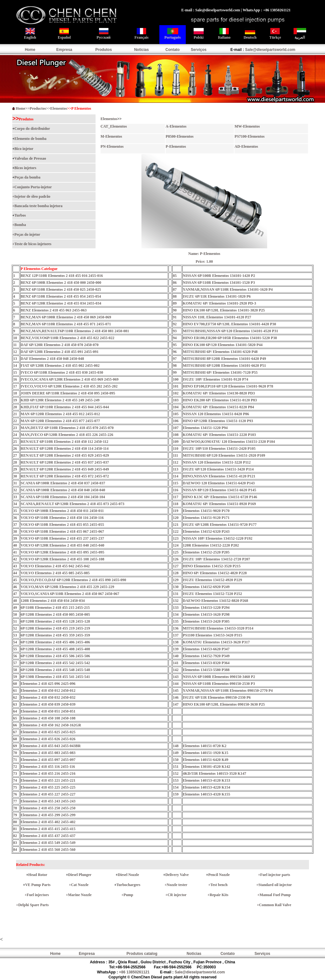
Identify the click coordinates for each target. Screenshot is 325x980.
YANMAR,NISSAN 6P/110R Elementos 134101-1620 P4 (228, 289)
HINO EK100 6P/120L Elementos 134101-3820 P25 (224, 310)
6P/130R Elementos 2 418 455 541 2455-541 (55, 677)
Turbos (20, 215)
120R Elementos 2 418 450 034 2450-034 (53, 601)
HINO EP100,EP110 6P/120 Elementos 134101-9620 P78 (228, 386)
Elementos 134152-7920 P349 (206, 656)
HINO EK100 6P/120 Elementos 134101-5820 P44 (223, 345)
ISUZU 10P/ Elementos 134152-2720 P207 (217, 559)
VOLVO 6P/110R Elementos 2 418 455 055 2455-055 (62, 525)
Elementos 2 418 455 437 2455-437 (48, 836)
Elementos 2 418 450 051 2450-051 (48, 711)
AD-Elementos (246, 146)
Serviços (199, 50)
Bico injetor (24, 149)
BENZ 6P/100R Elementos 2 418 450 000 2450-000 (61, 283)
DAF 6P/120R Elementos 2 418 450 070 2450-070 (60, 345)
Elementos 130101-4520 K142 (207, 767)
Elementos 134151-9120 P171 (206, 518)
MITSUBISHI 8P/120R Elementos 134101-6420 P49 (225, 359)
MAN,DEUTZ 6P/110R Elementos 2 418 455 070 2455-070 (67, 428)
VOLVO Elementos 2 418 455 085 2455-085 (55, 573)
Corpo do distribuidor (32, 129)
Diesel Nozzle (129, 875)
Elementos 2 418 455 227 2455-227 (48, 794)
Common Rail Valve (275, 905)
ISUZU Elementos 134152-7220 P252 (212, 594)
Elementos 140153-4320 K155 (207, 794)
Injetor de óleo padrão (32, 196)
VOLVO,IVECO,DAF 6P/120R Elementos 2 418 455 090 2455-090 (74, 580)
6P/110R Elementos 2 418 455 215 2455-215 (55, 608)
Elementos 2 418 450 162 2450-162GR (51, 725)
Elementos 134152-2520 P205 (206, 552)
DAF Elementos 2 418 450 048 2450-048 (52, 359)
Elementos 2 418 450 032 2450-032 (48, 697)
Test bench (219, 885)
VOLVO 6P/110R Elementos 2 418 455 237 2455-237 (62, 538)
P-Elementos (176, 146)
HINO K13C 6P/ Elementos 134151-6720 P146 (220, 497)
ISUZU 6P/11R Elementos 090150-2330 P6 (217, 697)
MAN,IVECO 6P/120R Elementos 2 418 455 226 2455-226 (67, 435)
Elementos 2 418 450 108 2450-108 (48, 718)
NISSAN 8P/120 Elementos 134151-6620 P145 (220, 490)
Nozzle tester (177, 885)
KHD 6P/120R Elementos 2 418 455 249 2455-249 (60, 400)
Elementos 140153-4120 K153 (207, 780)
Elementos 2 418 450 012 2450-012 (48, 691)
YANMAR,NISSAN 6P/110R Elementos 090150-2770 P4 (228, 691)
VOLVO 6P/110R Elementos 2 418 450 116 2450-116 (62, 518)
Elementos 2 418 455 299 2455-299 (48, 815)
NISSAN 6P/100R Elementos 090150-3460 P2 (219, 677)
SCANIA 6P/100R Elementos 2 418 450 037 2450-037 (63, 483)
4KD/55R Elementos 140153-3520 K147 (215, 774)
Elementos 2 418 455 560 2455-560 (48, 850)
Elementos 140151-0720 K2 (205, 746)
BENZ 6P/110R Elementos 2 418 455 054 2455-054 (61, 296)
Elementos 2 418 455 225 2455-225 (48, 787)
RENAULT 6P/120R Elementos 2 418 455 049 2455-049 (65, 469)
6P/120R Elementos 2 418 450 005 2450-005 (55, 614)
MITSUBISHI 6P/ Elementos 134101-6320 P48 (220, 352)
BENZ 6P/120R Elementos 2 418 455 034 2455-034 (61, 303)
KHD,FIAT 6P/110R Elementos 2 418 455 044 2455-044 (65, 407)
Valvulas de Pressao (30, 158)
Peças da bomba (28, 177)
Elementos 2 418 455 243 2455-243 (48, 801)
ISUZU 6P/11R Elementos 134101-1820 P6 (217, 296)
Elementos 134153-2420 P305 (206, 621)
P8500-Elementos (180, 136)
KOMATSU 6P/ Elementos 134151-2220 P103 (219, 435)
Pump (128, 895)
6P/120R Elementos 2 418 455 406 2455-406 (55, 642)
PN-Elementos (112, 146)
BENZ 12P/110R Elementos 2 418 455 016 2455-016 (62, 276)
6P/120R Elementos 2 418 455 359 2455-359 (55, 635)
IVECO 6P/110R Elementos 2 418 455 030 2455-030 (62, 372)
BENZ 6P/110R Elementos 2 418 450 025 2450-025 (61, 289)
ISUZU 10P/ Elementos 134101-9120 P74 (216, 379)
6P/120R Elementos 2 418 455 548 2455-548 (55, 670)
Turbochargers (128, 885)
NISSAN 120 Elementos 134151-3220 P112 (217, 462)
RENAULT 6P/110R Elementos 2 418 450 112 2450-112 (65, 442)
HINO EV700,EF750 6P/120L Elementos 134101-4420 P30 (230, 324)
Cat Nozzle (80, 885)
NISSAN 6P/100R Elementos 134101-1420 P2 (219, 276)
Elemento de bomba (30, 139)
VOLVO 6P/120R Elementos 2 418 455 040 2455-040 (63, 545)
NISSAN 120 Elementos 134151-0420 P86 (216, 414)
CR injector (177, 895)
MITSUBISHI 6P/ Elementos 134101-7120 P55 (220, 372)
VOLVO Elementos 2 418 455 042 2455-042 (55, 566)
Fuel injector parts (275, 875)
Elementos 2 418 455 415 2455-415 (48, 829)
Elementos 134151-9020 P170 (206, 511)
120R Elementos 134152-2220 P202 (211, 545)
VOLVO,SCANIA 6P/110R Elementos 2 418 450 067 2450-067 (70, 594)
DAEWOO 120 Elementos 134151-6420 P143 (219, 483)
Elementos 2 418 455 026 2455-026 (48, 739)
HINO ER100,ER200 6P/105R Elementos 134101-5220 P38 (230, 338)
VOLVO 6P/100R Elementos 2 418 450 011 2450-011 (62, 511)
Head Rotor (38, 875)
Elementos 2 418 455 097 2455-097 (48, 760)
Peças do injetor (27, 234)
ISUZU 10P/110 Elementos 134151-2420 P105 (219, 449)
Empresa (64, 50)
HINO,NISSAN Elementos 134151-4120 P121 (219, 476)
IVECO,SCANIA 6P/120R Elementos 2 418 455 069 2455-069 (70, 379)
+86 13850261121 (134, 972)
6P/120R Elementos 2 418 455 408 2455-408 (55, 649)
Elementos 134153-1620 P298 (206, 614)
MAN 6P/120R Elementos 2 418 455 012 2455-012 (60, 414)
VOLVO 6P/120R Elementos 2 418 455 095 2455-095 (63, 552)
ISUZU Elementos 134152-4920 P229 (212, 580)
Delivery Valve (177, 875)
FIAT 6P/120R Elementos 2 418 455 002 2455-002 (60, 366)
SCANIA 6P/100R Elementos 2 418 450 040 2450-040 (63, 490)
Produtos (104, 50)
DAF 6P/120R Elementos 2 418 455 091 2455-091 (60, 352)
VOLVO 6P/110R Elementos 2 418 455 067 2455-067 (62, 531)
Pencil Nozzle (219, 875)
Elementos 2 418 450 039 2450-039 (48, 704)
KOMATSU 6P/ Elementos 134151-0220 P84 (218, 407)
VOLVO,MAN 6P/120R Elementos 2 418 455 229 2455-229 (68, 587)
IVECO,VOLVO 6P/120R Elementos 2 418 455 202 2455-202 (69, 386)
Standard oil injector (275, 885)
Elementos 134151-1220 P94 (205, 428)
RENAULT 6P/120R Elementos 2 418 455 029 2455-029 (65, 455)
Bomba (20, 225)
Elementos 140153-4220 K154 (207, 787)
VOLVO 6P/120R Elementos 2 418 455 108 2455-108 (63, 559)
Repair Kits (219, 895)
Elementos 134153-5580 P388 (206, 670)
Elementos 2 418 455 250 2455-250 (48, 808)
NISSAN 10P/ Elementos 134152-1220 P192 (218, 538)
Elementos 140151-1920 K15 (206, 753)
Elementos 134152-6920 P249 (206, 587)
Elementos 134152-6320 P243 (206, 531)
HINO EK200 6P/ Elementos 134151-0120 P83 (220, 400)
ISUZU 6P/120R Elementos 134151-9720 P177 (220, 525)
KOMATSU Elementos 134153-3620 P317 (216, 642)
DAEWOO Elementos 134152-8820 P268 (216, 601)
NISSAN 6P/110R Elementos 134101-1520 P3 (219, 283)
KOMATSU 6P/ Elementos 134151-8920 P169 (219, 504)
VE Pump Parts (38, 885)
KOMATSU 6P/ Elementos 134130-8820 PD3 (219, 393)
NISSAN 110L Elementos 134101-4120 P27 (217, 317)
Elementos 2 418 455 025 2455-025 (48, 732)
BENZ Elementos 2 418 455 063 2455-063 (54, 310)
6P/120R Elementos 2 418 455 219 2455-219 (55, 628)
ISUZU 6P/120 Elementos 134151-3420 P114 (218, 469)
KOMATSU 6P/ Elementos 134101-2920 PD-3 (220, 303)
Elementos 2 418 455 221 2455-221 (48, 780)
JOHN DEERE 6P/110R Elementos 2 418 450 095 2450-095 (68, 393)
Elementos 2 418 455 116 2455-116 (48, 767)
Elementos (59, 108)
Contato (172, 50)
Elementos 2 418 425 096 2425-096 (48, 684)
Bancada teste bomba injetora (39, 206)
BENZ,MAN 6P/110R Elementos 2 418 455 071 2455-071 (66, 324)
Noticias (142, 50)
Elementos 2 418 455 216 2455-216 (48, 774)
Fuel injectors (38, 895)
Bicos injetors (25, 168)
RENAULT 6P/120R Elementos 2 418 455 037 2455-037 (65, 462)
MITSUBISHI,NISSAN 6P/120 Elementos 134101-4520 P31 (231, 331)
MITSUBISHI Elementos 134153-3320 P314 (218, 628)
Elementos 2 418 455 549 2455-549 (48, 843)
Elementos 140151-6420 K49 (206, 760)
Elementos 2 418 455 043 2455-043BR (51, 746)
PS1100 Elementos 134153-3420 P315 (213, 635)
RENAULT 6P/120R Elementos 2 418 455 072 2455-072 (65, 476)
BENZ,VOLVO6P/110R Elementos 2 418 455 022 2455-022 (68, 338)
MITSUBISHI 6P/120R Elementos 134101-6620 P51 (225, 366)
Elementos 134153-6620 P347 (206, 649)
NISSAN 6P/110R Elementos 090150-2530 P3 (219, 684)
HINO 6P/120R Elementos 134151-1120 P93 (218, 421)
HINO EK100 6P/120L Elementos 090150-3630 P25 (224, 704)
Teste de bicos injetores (33, 244)
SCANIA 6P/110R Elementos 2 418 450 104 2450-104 (63, 497)
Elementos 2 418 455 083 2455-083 (48, 753)
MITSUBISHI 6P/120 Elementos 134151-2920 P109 (224, 455)
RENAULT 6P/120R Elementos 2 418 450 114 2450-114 (65, 449)
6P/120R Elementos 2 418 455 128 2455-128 (55, 621)
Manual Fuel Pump (275, 895)
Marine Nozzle (80, 895)
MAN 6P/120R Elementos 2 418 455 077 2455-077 (60, 421)
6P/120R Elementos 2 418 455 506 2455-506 (55, 656)
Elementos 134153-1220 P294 (206, 608)
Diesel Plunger (80, 875)
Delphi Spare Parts (33, 905)
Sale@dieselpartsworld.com (270, 50)
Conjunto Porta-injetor (33, 187)
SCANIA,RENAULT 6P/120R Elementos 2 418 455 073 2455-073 (73, 504)
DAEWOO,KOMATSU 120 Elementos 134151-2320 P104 (229, 442)
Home (30, 50)
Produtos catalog (142, 954)
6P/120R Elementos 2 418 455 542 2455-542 (55, 663)
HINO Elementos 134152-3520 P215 (212, 566)
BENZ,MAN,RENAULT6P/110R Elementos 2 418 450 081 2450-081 (75, 331)
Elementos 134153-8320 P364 (206, 663)
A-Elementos (176, 126)
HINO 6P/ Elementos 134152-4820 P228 (215, 573)
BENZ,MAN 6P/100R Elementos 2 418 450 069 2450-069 (66, 317)
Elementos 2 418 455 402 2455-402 (48, 822)
